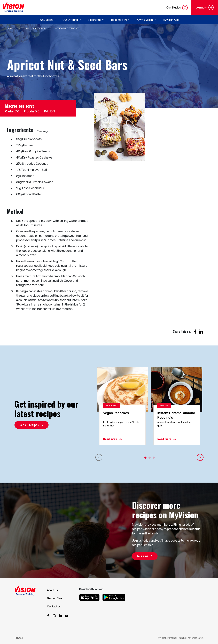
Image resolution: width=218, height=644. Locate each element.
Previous (99, 457)
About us (52, 590)
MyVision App (171, 20)
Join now (142, 556)
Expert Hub (23, 28)
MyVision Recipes (42, 28)
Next (200, 457)
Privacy (19, 638)
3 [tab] (154, 458)
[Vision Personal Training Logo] (13, 7)
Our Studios (177, 8)
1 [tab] (145, 458)
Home (10, 28)
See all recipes (29, 425)
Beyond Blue (55, 598)
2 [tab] (150, 458)
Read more (110, 439)
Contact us (54, 606)
